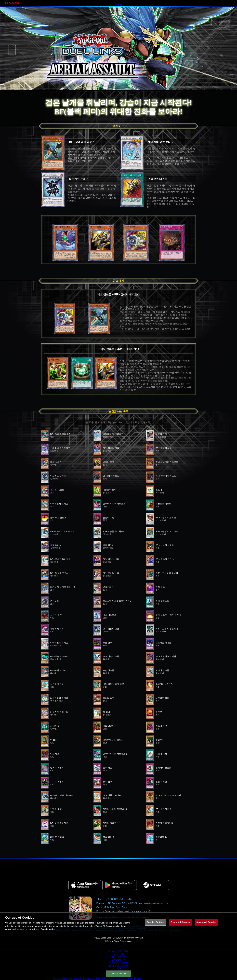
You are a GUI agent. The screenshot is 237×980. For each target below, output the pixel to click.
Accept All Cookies (206, 925)
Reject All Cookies (180, 925)
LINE (126, 951)
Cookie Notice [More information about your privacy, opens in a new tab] (48, 932)
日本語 (118, 5)
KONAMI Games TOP (118, 957)
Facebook (116, 951)
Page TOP (118, 954)
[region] (118, 926)
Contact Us (118, 960)
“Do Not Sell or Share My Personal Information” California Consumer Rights (97, 978)
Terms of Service (118, 966)
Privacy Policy (118, 963)
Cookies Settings (118, 974)
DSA (119, 969)
